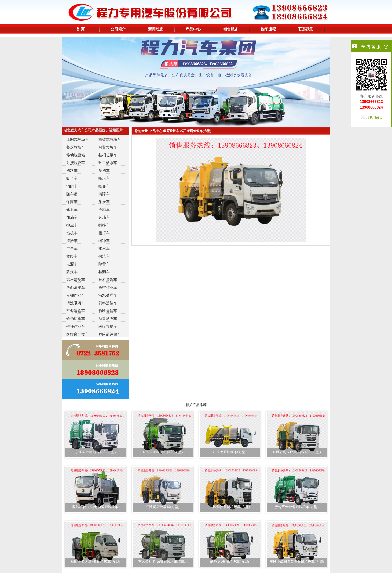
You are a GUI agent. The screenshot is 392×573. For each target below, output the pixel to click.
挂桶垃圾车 (108, 155)
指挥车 (104, 233)
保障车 (72, 202)
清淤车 (72, 241)
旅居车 (104, 202)
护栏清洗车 (108, 280)
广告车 (72, 248)
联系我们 (306, 29)
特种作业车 (76, 326)
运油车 (104, 217)
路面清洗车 (76, 287)
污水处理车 (108, 295)
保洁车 (104, 256)
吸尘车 (72, 178)
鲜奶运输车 (76, 319)
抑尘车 (72, 225)
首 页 (80, 29)
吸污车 (104, 178)
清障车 (104, 194)
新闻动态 (156, 29)
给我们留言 (374, 117)
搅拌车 (104, 225)
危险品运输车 (110, 334)
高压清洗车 (76, 280)
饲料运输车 (108, 303)
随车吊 (72, 194)
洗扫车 (104, 171)
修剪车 (72, 210)
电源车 (72, 264)
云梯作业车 (76, 295)
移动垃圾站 (76, 155)
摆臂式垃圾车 (110, 139)
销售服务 (231, 29)
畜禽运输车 (76, 311)
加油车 (72, 217)
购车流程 (268, 29)
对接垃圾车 (76, 163)
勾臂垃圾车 (108, 147)
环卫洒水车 (108, 163)
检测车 (104, 272)
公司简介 (118, 29)
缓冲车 (104, 241)
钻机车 (72, 233)
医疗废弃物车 (78, 334)
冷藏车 (104, 210)
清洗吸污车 (76, 303)
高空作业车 (108, 287)
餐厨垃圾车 (76, 147)
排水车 (104, 248)
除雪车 (104, 264)
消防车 (72, 186)
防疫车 (72, 272)
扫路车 (72, 171)
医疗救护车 (108, 326)
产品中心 (193, 29)
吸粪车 (104, 186)
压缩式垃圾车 (78, 139)
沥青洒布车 (108, 319)
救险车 (72, 256)
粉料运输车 (108, 311)
